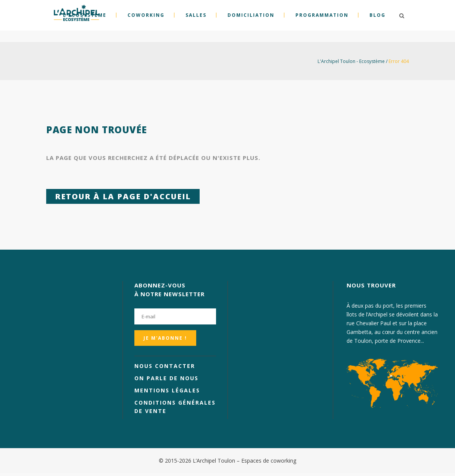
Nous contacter (165, 366)
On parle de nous (166, 378)
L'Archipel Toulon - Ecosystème (351, 61)
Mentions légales (167, 390)
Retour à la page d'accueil (123, 196)
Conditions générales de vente (175, 407)
